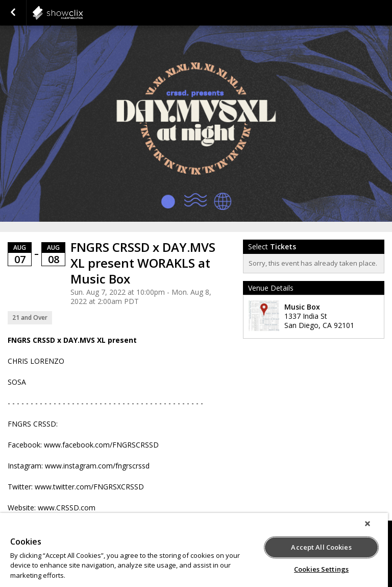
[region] (194, 550)
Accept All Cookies (321, 547)
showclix (83, 13)
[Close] (367, 524)
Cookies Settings (321, 569)
